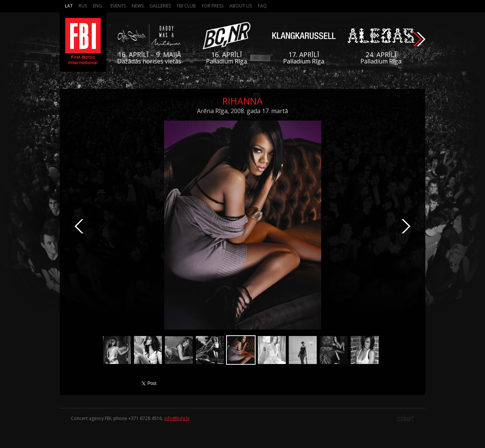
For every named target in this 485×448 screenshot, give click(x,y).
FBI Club (186, 6)
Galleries (160, 6)
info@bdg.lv (177, 418)
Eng (97, 6)
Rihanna (242, 101)
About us (241, 6)
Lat (69, 6)
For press (213, 6)
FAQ (262, 6)
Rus (83, 6)
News (138, 6)
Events (118, 6)
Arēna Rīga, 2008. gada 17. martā (242, 111)
